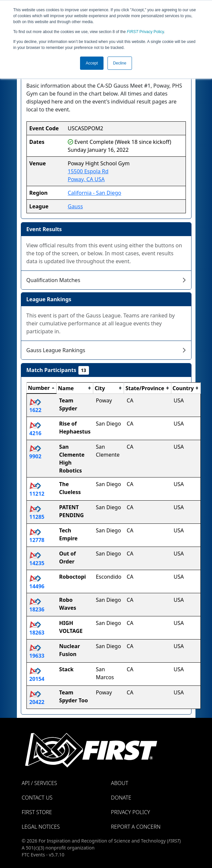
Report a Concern (136, 827)
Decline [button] (120, 63)
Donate (121, 798)
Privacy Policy (146, 32)
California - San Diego (95, 193)
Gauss (75, 206)
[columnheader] (42, 388)
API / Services (40, 783)
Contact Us (37, 798)
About (120, 783)
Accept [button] (92, 63)
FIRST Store (37, 812)
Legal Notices (41, 827)
